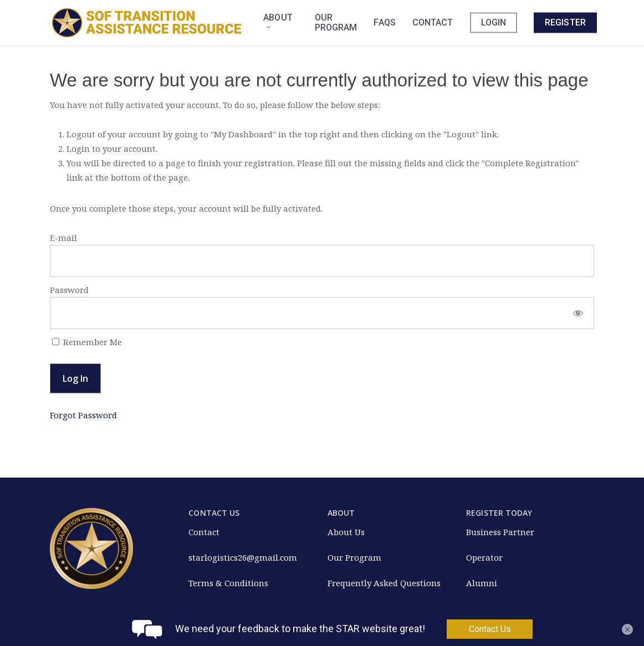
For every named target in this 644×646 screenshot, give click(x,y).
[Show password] (578, 313)
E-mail (63, 238)
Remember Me (87, 342)
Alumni (482, 583)
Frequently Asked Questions (384, 583)
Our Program (354, 557)
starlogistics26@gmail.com (243, 557)
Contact (204, 532)
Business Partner (500, 532)
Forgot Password (83, 415)
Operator (484, 557)
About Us (346, 532)
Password (69, 290)
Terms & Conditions (228, 583)
